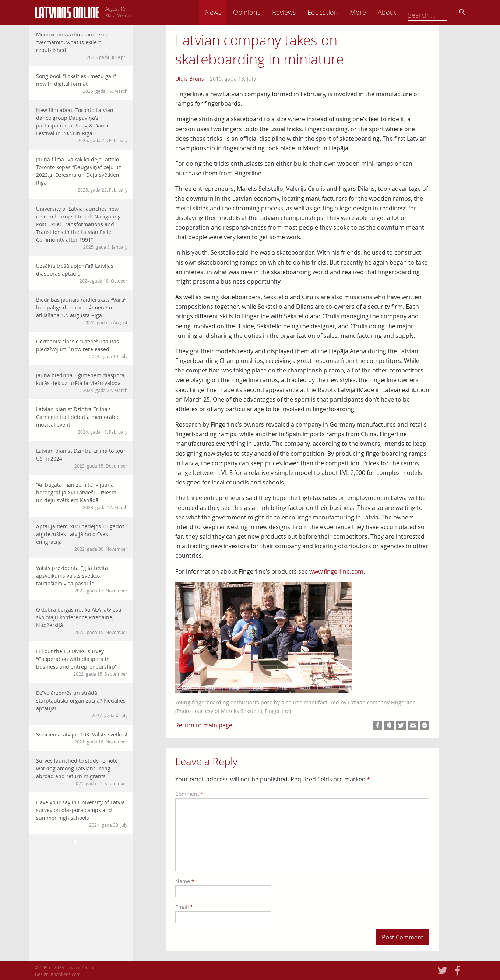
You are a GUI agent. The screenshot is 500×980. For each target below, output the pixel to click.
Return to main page (204, 725)
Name (185, 881)
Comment (189, 794)
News (264, 12)
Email (184, 907)
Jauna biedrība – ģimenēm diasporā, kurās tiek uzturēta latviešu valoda (82, 383)
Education (374, 12)
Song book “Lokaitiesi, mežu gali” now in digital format (82, 83)
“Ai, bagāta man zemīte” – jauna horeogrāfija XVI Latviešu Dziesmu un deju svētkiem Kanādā (82, 496)
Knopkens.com (66, 974)
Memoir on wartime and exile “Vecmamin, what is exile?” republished (82, 46)
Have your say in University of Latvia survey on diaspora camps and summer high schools (82, 813)
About (438, 12)
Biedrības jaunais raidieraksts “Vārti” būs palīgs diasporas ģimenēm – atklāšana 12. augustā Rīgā (82, 311)
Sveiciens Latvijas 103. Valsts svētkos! (82, 738)
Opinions (298, 12)
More (409, 12)
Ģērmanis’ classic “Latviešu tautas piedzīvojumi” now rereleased (82, 349)
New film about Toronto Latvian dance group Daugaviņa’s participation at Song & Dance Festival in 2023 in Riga (82, 125)
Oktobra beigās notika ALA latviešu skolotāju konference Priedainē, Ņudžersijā (82, 621)
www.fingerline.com (336, 571)
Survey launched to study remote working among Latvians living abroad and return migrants (82, 772)
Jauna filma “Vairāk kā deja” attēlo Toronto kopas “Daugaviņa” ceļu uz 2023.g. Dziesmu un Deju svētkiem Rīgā (82, 174)
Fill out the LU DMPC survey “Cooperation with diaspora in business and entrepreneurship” (82, 662)
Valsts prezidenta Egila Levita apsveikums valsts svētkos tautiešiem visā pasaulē (82, 579)
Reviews (335, 12)
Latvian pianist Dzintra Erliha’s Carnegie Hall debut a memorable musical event (82, 420)
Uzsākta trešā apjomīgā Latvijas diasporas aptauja (82, 273)
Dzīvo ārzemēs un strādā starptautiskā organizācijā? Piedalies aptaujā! (82, 704)
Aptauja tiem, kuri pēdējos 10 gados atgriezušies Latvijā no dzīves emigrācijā (82, 538)
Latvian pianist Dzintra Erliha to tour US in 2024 (82, 458)
